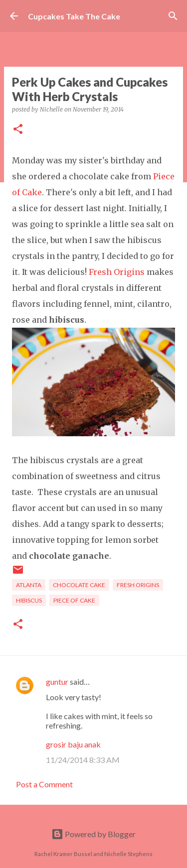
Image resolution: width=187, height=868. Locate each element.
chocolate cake (79, 585)
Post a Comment (44, 784)
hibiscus (29, 600)
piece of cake (74, 600)
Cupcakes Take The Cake (74, 16)
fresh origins (138, 585)
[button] (18, 130)
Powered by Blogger (93, 834)
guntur (57, 682)
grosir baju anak (73, 744)
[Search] (173, 16)
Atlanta (29, 585)
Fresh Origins (117, 272)
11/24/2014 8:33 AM (83, 760)
